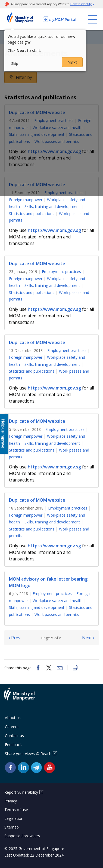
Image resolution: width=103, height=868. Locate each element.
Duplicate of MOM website (37, 263)
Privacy (11, 801)
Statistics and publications (32, 214)
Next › (88, 638)
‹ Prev (15, 638)
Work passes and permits (57, 614)
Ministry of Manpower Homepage (22, 19)
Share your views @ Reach (28, 754)
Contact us (14, 736)
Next (72, 62)
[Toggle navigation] (92, 19)
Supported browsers (22, 836)
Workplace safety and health (58, 601)
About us (13, 718)
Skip (15, 63)
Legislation (14, 818)
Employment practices (61, 272)
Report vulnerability (21, 792)
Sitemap (12, 827)
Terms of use (16, 810)
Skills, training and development (52, 206)
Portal (60, 19)
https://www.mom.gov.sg (54, 230)
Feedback (13, 745)
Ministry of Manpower (24, 697)
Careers (12, 727)
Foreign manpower (26, 200)
